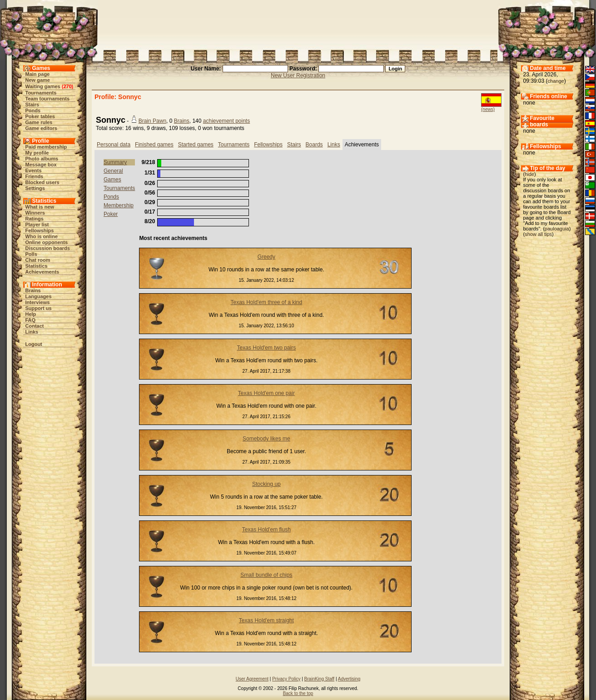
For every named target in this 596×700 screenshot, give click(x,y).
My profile (37, 153)
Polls (31, 254)
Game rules (39, 122)
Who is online (42, 236)
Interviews (38, 302)
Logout (34, 344)
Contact (35, 326)
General (113, 171)
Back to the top (298, 693)
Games (112, 180)
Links (32, 332)
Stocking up (266, 484)
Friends (35, 176)
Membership (119, 205)
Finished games (154, 145)
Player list (37, 225)
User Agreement (252, 679)
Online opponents (47, 242)
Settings (35, 188)
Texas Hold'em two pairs (267, 348)
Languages (39, 296)
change (556, 81)
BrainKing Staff (320, 679)
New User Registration (298, 75)
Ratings (35, 219)
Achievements (42, 272)
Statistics (37, 266)
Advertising (349, 679)
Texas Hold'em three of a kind (267, 302)
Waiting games (43, 86)
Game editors (41, 128)
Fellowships (40, 230)
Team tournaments (48, 99)
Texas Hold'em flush (266, 530)
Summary (115, 162)
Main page (38, 74)
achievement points (226, 121)
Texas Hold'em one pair (266, 393)
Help (31, 314)
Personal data (114, 145)
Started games (196, 145)
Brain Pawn (152, 121)
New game (38, 80)
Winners (35, 213)
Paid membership (46, 147)
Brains (33, 290)
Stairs (32, 105)
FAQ (31, 320)
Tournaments (41, 93)
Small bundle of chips (266, 575)
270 (67, 86)
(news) (488, 109)
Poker (111, 214)
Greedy (266, 257)
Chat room (38, 260)
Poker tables (40, 116)
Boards (314, 145)
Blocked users (42, 182)
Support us (39, 308)
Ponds (33, 110)
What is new (40, 207)
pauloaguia (557, 229)
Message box (41, 165)
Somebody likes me (266, 439)
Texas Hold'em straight (266, 620)
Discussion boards (48, 248)
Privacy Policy (286, 679)
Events (34, 170)
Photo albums (42, 159)
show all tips (538, 234)
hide (529, 174)
